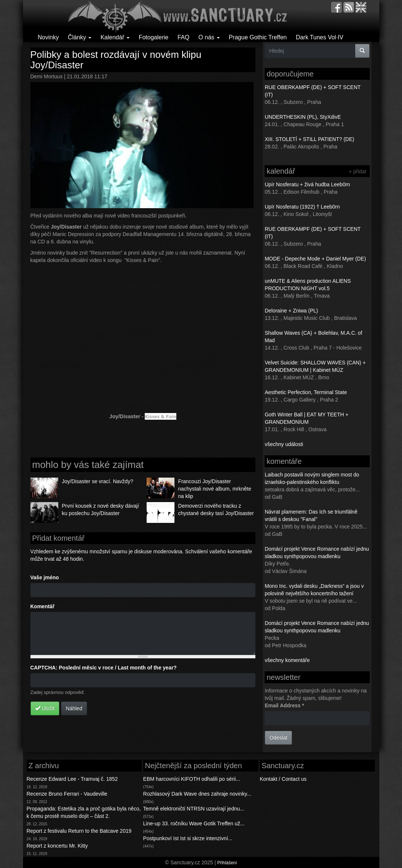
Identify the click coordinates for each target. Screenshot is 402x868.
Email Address (284, 705)
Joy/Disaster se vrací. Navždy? (98, 481)
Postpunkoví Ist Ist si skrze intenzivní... (188, 838)
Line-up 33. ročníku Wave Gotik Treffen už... (194, 823)
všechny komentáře (287, 660)
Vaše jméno (45, 577)
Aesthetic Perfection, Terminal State (306, 392)
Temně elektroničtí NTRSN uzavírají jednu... (194, 809)
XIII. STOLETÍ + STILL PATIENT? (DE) (309, 139)
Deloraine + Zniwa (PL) (291, 311)
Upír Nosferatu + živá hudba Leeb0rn (307, 184)
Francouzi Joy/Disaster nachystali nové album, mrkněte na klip (215, 489)
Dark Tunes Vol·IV (320, 37)
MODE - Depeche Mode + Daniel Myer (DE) (315, 259)
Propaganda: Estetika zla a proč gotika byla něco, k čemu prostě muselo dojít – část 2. (84, 812)
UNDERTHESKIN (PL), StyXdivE (303, 117)
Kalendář (115, 37)
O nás (209, 37)
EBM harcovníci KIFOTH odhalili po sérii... (192, 779)
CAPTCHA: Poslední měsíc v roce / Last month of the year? (104, 668)
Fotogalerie (154, 37)
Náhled (74, 708)
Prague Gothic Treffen (258, 37)
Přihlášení (227, 863)
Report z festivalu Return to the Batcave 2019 (79, 831)
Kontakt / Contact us (283, 779)
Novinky (48, 37)
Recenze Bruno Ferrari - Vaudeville (67, 794)
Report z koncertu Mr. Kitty (57, 846)
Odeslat (278, 738)
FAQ (183, 37)
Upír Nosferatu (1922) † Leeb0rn (302, 207)
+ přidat (357, 171)
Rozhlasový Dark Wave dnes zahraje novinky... (197, 794)
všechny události (284, 444)
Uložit (45, 708)
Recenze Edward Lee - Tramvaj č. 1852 (72, 779)
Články (80, 37)
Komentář (43, 606)
